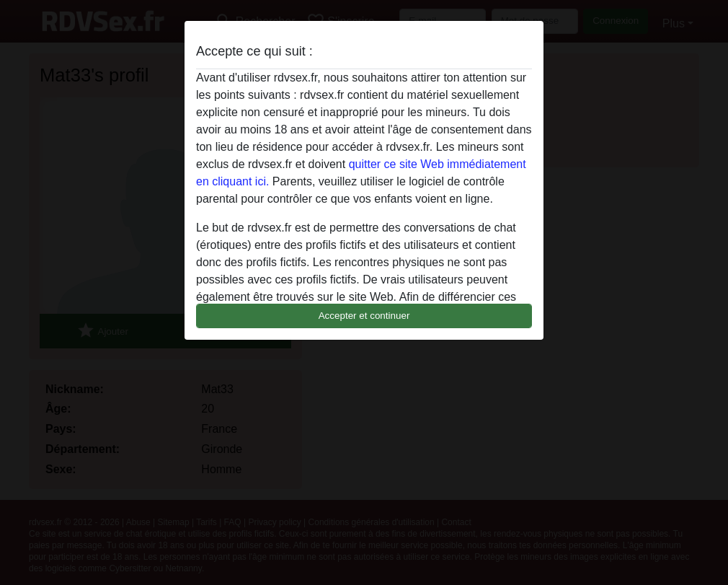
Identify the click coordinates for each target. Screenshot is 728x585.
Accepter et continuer (364, 316)
